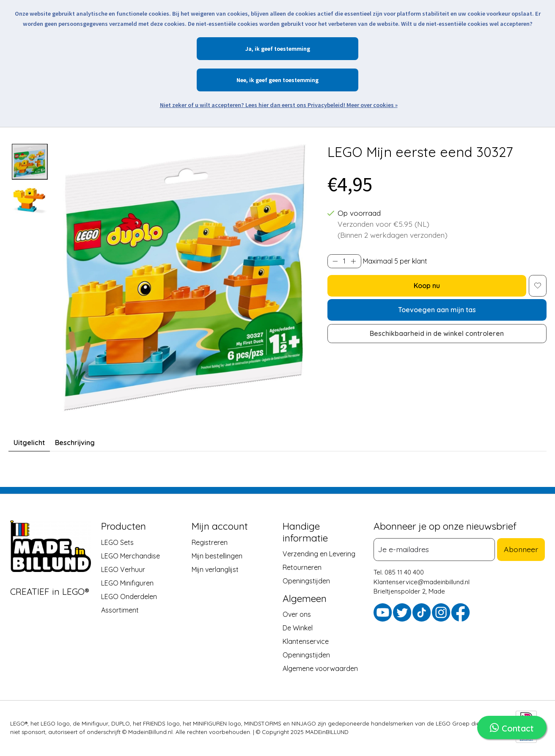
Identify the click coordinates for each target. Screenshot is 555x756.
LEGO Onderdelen (129, 597)
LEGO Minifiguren (127, 583)
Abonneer (523, 549)
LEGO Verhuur (123, 569)
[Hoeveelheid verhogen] (353, 261)
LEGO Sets (117, 542)
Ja (249, 49)
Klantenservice (306, 642)
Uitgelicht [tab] (29, 443)
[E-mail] (436, 549)
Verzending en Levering (319, 554)
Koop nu (427, 286)
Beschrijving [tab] (75, 443)
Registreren (210, 542)
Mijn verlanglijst (215, 569)
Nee (241, 80)
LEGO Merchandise (131, 556)
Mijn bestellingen (217, 556)
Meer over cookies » (372, 105)
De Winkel (298, 628)
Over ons (297, 615)
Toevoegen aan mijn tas (437, 310)
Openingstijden (306, 581)
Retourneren (302, 567)
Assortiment (120, 610)
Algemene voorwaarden (320, 669)
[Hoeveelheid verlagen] (335, 261)
